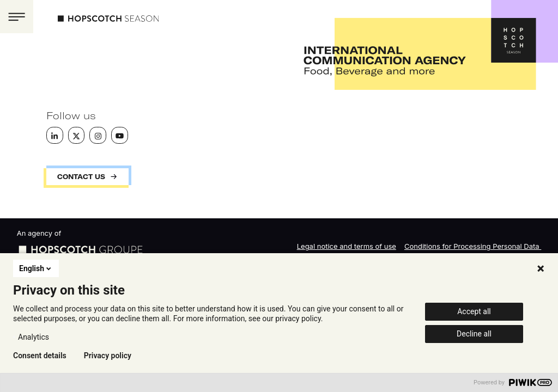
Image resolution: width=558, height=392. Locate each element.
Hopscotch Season (108, 19)
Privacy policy (108, 356)
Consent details (40, 356)
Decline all (474, 334)
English (36, 268)
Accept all (474, 311)
